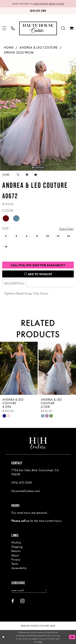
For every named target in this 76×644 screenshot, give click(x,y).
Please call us (20, 521)
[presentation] (19, 368)
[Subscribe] (46, 590)
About (15, 555)
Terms (15, 564)
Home (9, 47)
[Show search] (63, 28)
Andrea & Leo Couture (39, 47)
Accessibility (19, 568)
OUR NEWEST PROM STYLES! (49, 4)
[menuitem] (4, 28)
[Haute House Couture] (38, 28)
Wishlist (16, 542)
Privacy (16, 559)
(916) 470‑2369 (22, 482)
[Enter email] (29, 590)
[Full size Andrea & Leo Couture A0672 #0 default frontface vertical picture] (38, 114)
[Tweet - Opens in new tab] (18, 175)
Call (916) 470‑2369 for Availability (38, 265)
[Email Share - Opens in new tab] (36, 175)
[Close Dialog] (3, 637)
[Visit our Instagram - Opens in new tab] (22, 601)
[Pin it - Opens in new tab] (27, 175)
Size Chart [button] (66, 228)
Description (14, 283)
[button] (4, 28)
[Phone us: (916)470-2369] (38, 11)
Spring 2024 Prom (19, 52)
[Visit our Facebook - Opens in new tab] (13, 601)
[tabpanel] (38, 114)
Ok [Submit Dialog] (72, 637)
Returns (16, 551)
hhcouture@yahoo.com (26, 491)
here (40, 641)
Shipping (17, 547)
